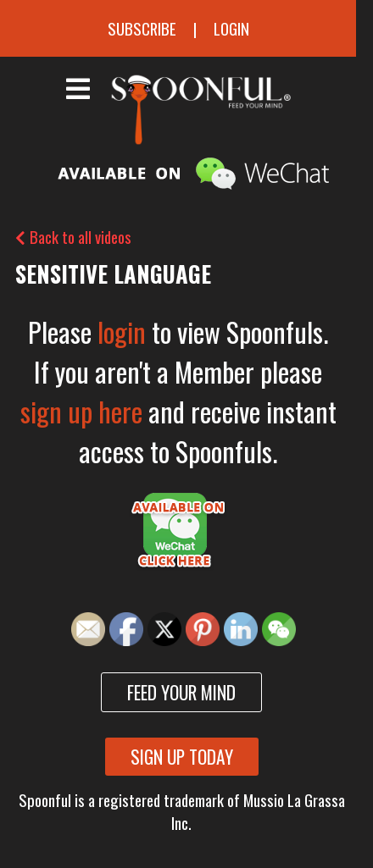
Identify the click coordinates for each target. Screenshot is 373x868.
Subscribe (142, 28)
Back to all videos (73, 237)
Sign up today (182, 757)
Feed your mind (181, 692)
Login (231, 28)
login (122, 332)
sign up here (81, 411)
